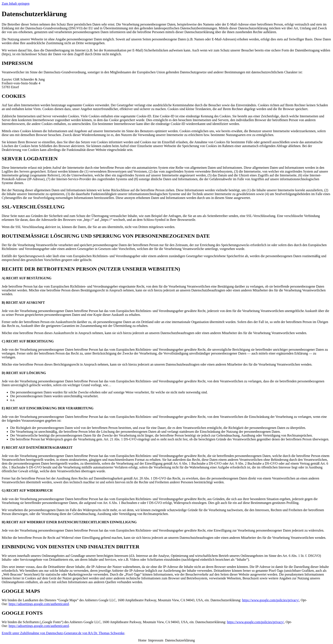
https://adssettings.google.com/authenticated (39, 604)
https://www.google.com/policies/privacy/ (271, 600)
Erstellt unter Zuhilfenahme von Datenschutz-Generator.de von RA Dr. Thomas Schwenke (63, 633)
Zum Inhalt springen (16, 4)
